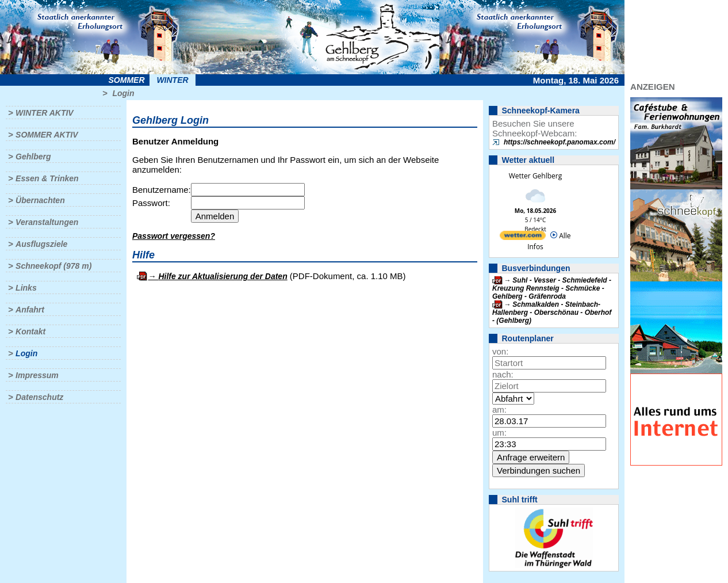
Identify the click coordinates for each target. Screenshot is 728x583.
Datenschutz (39, 397)
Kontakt (30, 331)
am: (499, 409)
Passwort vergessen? (174, 236)
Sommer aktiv (47, 135)
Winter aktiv (45, 113)
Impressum (37, 375)
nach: (503, 374)
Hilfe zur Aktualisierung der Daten (223, 276)
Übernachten (40, 200)
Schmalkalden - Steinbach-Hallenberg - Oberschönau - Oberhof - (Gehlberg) (552, 313)
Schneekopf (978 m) (53, 266)
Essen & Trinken (47, 178)
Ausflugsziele (41, 244)
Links (26, 288)
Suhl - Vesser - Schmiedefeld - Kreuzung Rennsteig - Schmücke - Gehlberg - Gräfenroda (552, 288)
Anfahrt (30, 310)
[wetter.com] (523, 237)
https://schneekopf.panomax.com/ (560, 142)
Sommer (127, 80)
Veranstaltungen (47, 222)
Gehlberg (33, 157)
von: (500, 351)
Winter (172, 80)
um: (499, 433)
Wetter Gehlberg (535, 176)
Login (123, 93)
